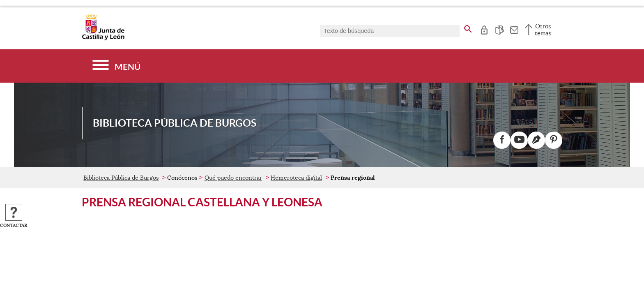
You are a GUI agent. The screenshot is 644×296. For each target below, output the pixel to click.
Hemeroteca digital (296, 178)
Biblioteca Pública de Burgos (121, 178)
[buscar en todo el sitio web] (468, 28)
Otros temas (543, 30)
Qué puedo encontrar (233, 178)
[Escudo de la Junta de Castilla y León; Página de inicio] (103, 39)
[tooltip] (484, 29)
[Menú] (116, 66)
